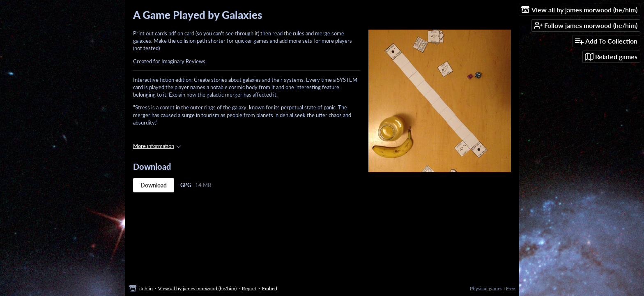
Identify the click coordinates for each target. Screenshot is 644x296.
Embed (270, 288)
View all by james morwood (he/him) (197, 288)
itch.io (146, 288)
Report (249, 288)
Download (154, 185)
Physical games (486, 288)
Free (511, 288)
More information (157, 146)
